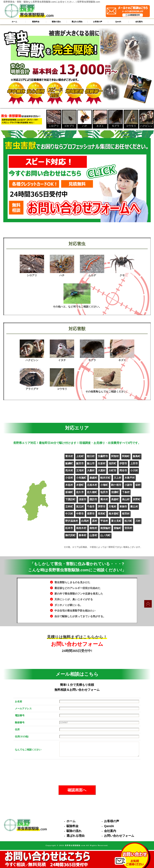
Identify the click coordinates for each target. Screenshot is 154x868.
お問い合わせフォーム (119, 836)
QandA (118, 22)
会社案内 (139, 22)
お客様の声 (98, 22)
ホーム (14, 22)
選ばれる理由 (77, 22)
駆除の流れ (56, 22)
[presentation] (77, 772)
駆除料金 (36, 22)
